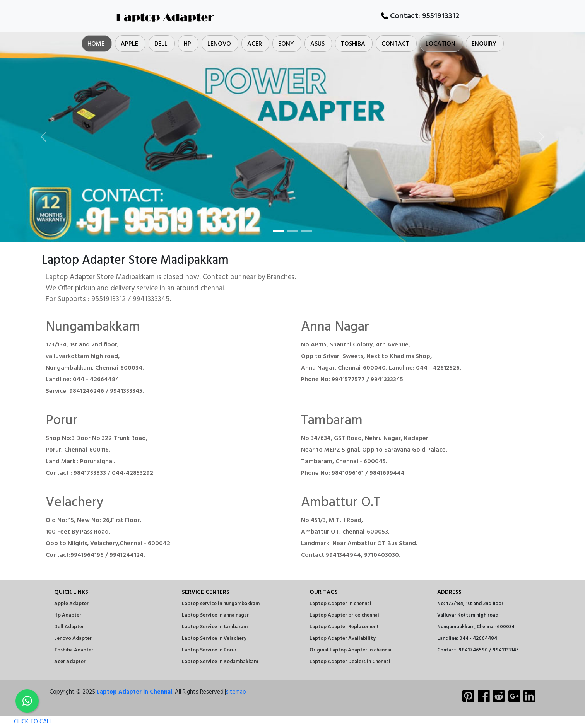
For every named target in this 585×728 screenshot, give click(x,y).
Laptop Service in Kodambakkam (220, 662)
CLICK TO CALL (26, 722)
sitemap (236, 692)
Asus (317, 44)
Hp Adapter (68, 615)
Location (440, 44)
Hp (187, 44)
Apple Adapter (71, 604)
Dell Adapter (69, 627)
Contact (395, 44)
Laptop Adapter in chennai (340, 604)
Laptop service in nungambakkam (221, 604)
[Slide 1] (279, 231)
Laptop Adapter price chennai (344, 615)
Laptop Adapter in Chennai (134, 692)
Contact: (420, 16)
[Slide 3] (306, 231)
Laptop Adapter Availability (343, 638)
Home (96, 44)
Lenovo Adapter (73, 638)
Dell (161, 44)
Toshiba (353, 44)
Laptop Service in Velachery (214, 638)
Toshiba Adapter (74, 650)
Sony (286, 44)
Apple (129, 44)
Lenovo (219, 44)
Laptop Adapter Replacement (344, 627)
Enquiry (484, 44)
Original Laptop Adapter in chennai (351, 650)
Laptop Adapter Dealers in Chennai (350, 662)
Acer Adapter (70, 662)
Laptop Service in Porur (209, 650)
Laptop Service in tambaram (215, 627)
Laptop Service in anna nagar (215, 615)
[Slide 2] (292, 231)
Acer (255, 44)
